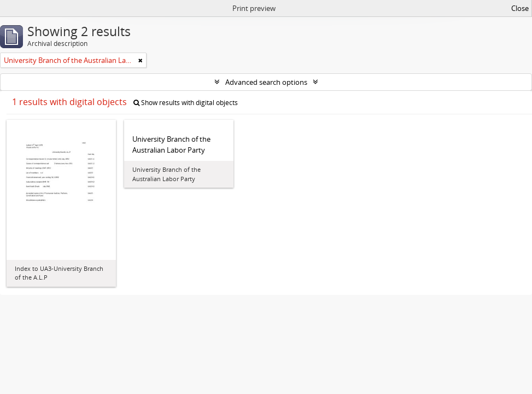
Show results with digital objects (186, 103)
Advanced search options (266, 82)
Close (520, 8)
